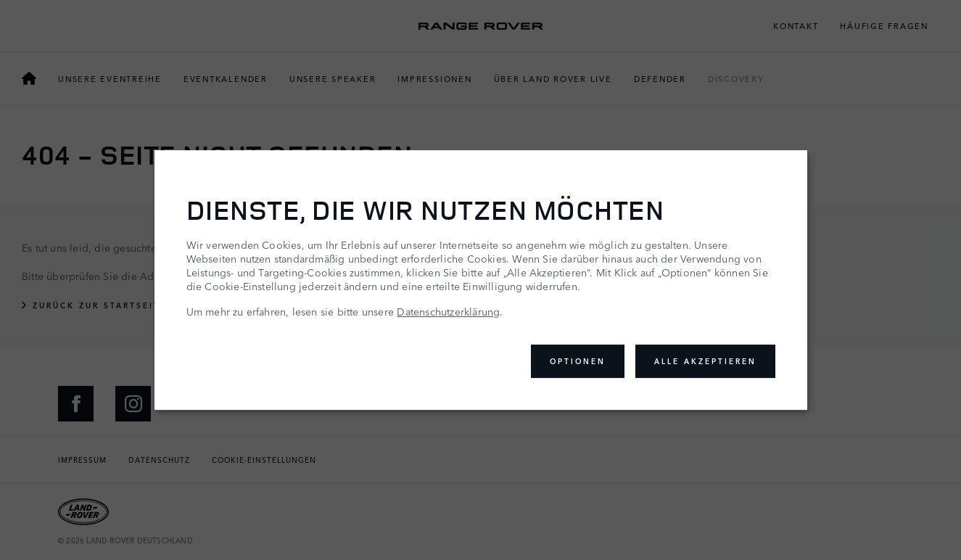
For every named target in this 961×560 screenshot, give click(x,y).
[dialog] (481, 280)
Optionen (578, 361)
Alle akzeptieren (705, 361)
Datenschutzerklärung (448, 311)
